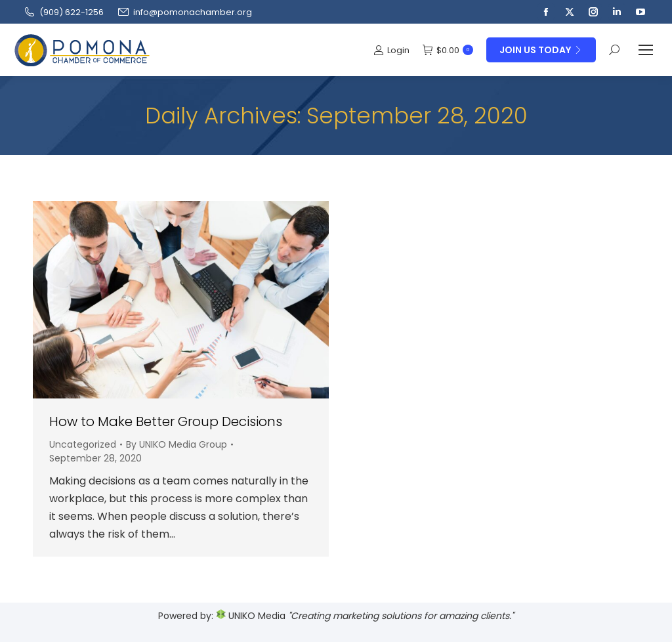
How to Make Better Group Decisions (166, 421)
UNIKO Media (251, 616)
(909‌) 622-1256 (63, 12)
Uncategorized (83, 444)
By (177, 444)
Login (391, 50)
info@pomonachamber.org (184, 12)
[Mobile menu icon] (646, 50)
